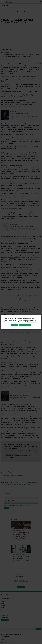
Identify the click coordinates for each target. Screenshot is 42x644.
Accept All (15, 325)
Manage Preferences (25, 325)
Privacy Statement (32, 322)
